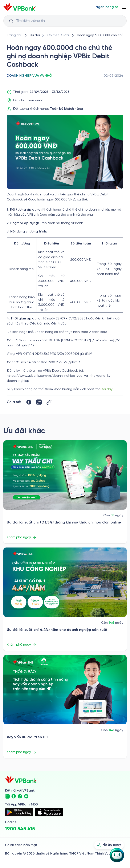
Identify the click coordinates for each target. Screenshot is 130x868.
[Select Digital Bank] (107, 7)
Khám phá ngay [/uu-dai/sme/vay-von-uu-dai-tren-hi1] (22, 752)
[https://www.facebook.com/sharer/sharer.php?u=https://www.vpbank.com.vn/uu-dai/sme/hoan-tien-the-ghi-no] (29, 402)
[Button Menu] (124, 7)
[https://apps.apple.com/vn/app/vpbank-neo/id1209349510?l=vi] (49, 812)
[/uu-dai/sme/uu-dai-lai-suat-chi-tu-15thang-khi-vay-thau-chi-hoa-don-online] (65, 475)
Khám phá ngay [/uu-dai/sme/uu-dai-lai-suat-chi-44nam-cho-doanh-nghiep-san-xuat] (22, 645)
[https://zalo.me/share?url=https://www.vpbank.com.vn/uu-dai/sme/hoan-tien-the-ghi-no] (39, 402)
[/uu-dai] (35, 35)
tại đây (107, 389)
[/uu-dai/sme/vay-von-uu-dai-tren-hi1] (65, 690)
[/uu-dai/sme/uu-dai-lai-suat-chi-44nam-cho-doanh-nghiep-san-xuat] (65, 582)
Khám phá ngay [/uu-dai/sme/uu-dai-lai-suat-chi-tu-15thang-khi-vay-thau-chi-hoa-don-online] (22, 537)
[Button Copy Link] (49, 402)
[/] (20, 7)
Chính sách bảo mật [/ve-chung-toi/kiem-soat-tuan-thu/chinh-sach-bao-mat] (21, 845)
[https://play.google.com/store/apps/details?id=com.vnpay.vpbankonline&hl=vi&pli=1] (19, 812)
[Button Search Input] (11, 21)
